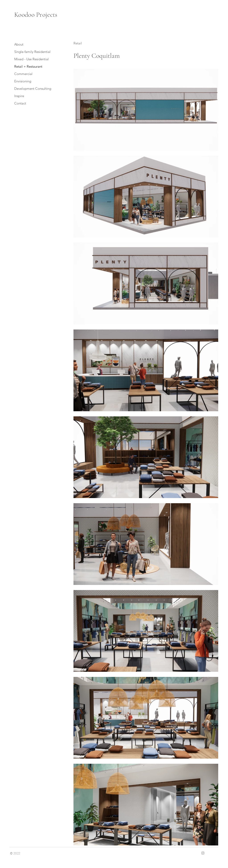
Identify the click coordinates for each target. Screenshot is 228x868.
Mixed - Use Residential (32, 59)
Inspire (19, 96)
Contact (20, 103)
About (19, 44)
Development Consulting (33, 89)
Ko (18, 15)
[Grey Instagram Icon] (203, 853)
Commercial (23, 74)
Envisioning (23, 81)
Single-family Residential (32, 52)
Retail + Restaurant (28, 66)
